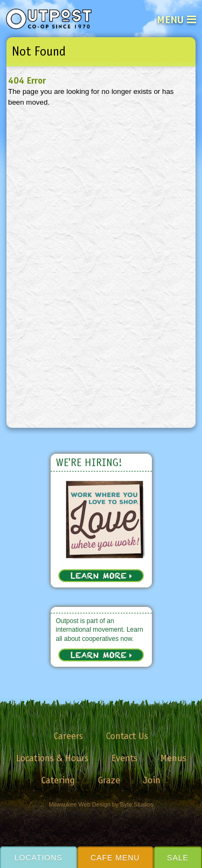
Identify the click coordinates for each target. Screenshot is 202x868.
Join (152, 780)
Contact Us (127, 736)
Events (124, 758)
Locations (39, 858)
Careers (68, 736)
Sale (178, 858)
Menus (173, 758)
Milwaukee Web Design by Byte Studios (101, 804)
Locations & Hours (52, 758)
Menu (170, 19)
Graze (109, 780)
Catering (58, 780)
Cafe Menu (115, 858)
